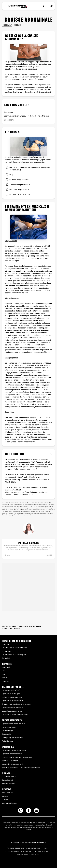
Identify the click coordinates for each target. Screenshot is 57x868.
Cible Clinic (6, 644)
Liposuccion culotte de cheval (12, 764)
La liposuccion (11, 241)
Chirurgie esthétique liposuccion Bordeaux (17, 704)
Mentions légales (27, 851)
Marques (5, 796)
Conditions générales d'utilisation (27, 854)
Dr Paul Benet (7, 651)
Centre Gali (6, 658)
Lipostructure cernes (9, 727)
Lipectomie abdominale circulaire (13, 724)
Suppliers (5, 800)
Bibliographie (9, 120)
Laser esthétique (8, 731)
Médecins (18, 25)
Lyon (4, 671)
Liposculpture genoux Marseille (13, 701)
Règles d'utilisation (33, 848)
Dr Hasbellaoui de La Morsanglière (14, 655)
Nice (4, 674)
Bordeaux (5, 681)
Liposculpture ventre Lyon (11, 694)
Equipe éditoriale (8, 780)
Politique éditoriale (42, 851)
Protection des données (16, 848)
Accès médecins (8, 793)
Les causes (9, 112)
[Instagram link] (21, 811)
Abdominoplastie (12, 298)
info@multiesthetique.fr (38, 842)
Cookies (44, 848)
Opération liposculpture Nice (12, 697)
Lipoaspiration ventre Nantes (12, 711)
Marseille (5, 678)
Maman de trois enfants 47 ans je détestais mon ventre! (21, 768)
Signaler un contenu (9, 784)
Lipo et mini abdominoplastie (12, 754)
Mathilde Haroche (29, 543)
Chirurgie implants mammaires (12, 738)
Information (7, 25)
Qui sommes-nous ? (9, 777)
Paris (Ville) (6, 667)
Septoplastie (6, 734)
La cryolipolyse (11, 358)
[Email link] (36, 811)
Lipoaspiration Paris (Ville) (11, 690)
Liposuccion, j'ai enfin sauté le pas (14, 750)
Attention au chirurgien (10, 761)
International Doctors (9, 803)
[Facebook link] (28, 811)
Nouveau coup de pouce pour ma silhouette (17, 757)
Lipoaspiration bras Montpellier (13, 708)
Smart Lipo (10, 412)
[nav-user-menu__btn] (51, 6)
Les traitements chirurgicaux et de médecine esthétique (26, 116)
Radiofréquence (7, 741)
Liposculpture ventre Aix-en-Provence (15, 714)
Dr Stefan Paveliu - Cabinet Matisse (14, 648)
